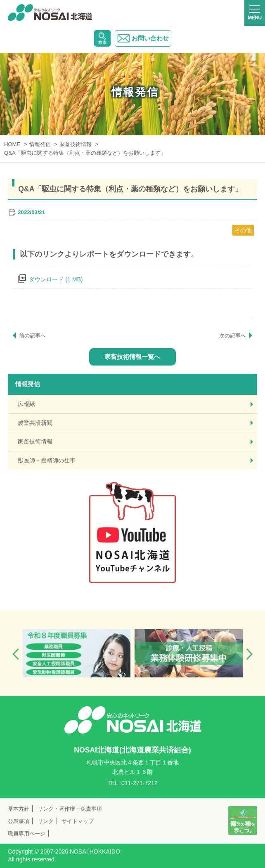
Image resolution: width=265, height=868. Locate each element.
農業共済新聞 (35, 423)
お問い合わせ (143, 38)
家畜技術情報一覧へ (132, 357)
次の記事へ (233, 336)
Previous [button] (16, 654)
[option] (76, 653)
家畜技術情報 (35, 441)
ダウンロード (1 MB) (56, 279)
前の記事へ (32, 336)
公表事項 (19, 821)
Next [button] (249, 654)
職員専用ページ (27, 834)
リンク (46, 821)
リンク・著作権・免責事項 (70, 809)
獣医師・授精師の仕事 (47, 460)
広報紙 (26, 404)
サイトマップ (78, 821)
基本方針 (19, 809)
